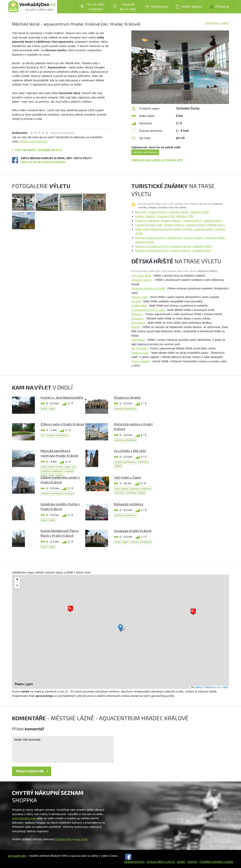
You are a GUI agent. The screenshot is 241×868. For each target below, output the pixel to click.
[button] (120, 628)
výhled (118, 466)
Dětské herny (157, 7)
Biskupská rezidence (128, 504)
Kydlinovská (139, 305)
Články (181, 862)
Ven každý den (17, 856)
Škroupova (138, 323)
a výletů (169, 862)
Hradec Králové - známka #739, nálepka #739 (164, 216)
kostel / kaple (48, 409)
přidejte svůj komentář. (34, 141)
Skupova (137, 314)
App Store (81, 839)
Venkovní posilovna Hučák (148, 288)
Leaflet (196, 687)
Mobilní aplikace (189, 7)
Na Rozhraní (139, 348)
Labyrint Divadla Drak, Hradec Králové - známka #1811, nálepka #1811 (180, 225)
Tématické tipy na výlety (125, 7)
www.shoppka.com (24, 818)
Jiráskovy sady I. (142, 280)
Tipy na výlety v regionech (92, 7)
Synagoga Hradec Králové (133, 531)
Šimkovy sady (140, 353)
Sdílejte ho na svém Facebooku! (43, 162)
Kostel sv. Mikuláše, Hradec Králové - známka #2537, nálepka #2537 (179, 221)
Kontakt (192, 862)
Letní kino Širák (141, 276)
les (43, 435)
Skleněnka (138, 340)
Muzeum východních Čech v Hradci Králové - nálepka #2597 (174, 246)
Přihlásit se (220, 6)
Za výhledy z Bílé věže (130, 451)
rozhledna (143, 462)
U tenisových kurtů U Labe (148, 310)
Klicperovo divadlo (127, 397)
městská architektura (145, 152)
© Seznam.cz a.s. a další (215, 687)
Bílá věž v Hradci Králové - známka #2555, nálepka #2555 (172, 212)
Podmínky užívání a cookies (216, 862)
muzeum (69, 471)
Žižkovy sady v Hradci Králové (62, 424)
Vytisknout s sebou (217, 23)
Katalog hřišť (155, 862)
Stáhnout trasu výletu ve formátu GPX (157, 160)
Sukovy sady (139, 297)
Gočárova (138, 318)
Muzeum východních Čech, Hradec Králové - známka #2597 (173, 250)
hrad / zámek (48, 467)
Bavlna (136, 327)
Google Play (64, 839)
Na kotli (136, 301)
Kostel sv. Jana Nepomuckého (62, 397)
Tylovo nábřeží (141, 361)
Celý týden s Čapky (128, 477)
